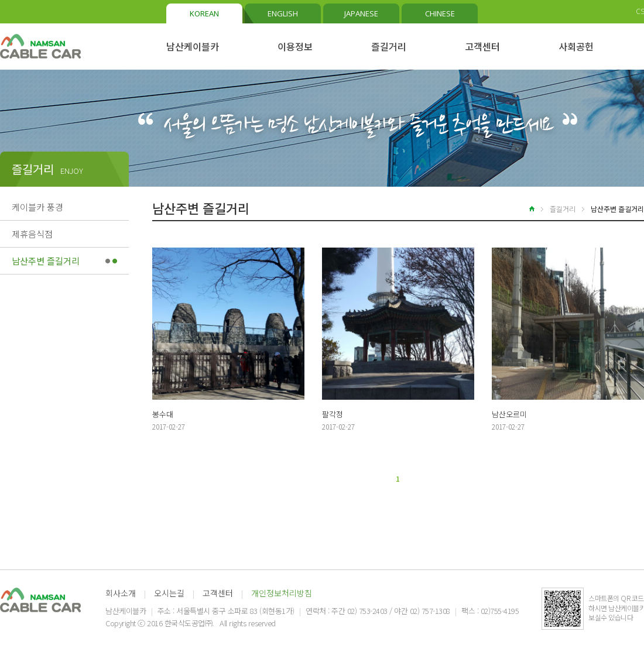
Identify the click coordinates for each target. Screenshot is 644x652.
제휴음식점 (32, 234)
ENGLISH (283, 13)
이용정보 (295, 46)
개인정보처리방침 (282, 593)
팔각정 (333, 414)
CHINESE (440, 13)
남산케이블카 (193, 46)
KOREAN (204, 13)
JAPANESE (361, 13)
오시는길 (169, 593)
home (525, 209)
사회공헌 (576, 46)
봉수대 (163, 414)
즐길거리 (389, 46)
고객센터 (482, 46)
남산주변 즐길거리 (46, 261)
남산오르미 (509, 414)
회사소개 (121, 593)
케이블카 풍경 (37, 207)
